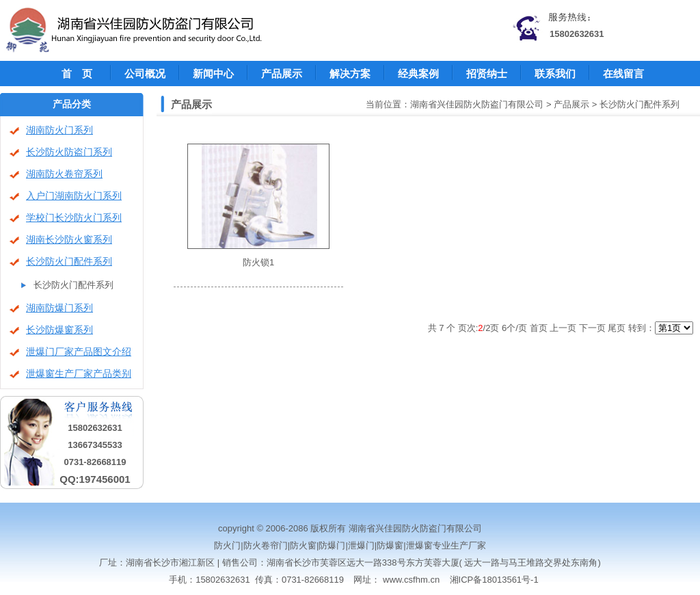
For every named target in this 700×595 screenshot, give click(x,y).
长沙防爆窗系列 (59, 330)
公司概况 (145, 74)
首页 (539, 328)
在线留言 (623, 74)
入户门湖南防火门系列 (74, 196)
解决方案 (350, 74)
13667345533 (95, 445)
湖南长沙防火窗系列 (69, 240)
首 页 (77, 74)
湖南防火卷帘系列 (64, 174)
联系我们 (555, 74)
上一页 (563, 328)
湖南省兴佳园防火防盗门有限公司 (477, 104)
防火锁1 (258, 262)
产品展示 (282, 74)
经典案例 (418, 74)
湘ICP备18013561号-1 (494, 580)
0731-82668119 (95, 462)
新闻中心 (213, 74)
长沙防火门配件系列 (69, 262)
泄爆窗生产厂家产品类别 (79, 374)
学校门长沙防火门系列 (74, 218)
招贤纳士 (487, 74)
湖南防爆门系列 (59, 308)
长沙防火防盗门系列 (69, 152)
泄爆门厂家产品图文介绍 (79, 352)
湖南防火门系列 (59, 130)
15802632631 (577, 34)
